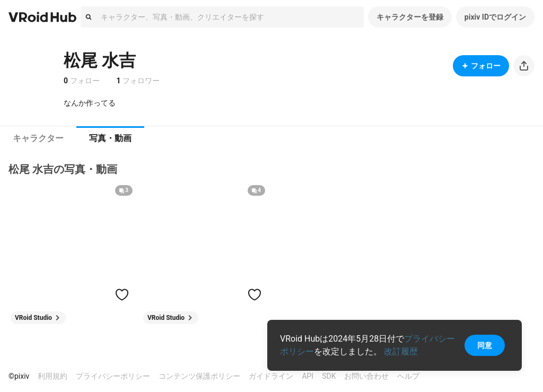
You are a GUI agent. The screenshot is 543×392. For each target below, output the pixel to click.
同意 (485, 345)
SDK (329, 376)
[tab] (38, 138)
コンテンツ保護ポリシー (199, 376)
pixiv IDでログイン (495, 17)
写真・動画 (110, 138)
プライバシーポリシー (113, 376)
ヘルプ (408, 376)
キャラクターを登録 (410, 17)
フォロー (481, 66)
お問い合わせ (366, 376)
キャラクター (38, 138)
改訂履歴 (401, 351)
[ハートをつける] (122, 294)
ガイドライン (271, 376)
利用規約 (52, 376)
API (308, 376)
